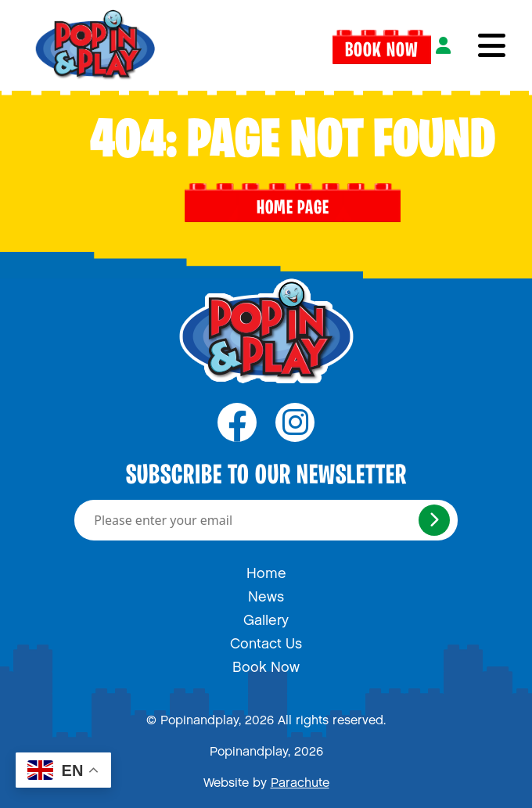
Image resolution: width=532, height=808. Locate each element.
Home (266, 569)
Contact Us (266, 640)
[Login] (443, 45)
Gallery (266, 616)
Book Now (382, 46)
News (266, 593)
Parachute (300, 779)
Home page (293, 203)
